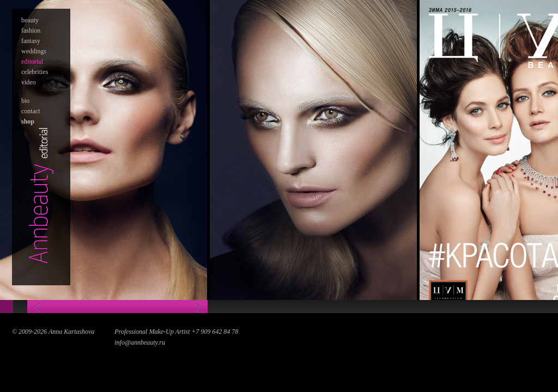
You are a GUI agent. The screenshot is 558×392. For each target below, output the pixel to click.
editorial (32, 62)
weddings (34, 51)
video (29, 82)
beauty (30, 20)
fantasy (31, 41)
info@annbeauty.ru (140, 342)
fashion (31, 30)
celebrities (35, 72)
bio (25, 101)
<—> (117, 307)
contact (31, 111)
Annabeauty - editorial (41, 195)
